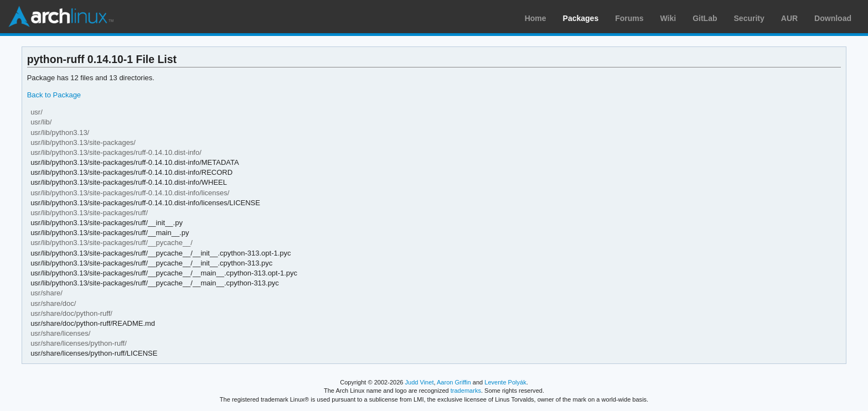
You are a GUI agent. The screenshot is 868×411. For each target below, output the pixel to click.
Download (833, 18)
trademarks (466, 391)
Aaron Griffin (454, 382)
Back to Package (54, 95)
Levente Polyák (505, 382)
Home (536, 18)
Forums (629, 18)
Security (749, 18)
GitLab (705, 18)
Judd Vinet (420, 382)
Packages (581, 18)
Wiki (668, 18)
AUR (789, 18)
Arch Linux (61, 17)
